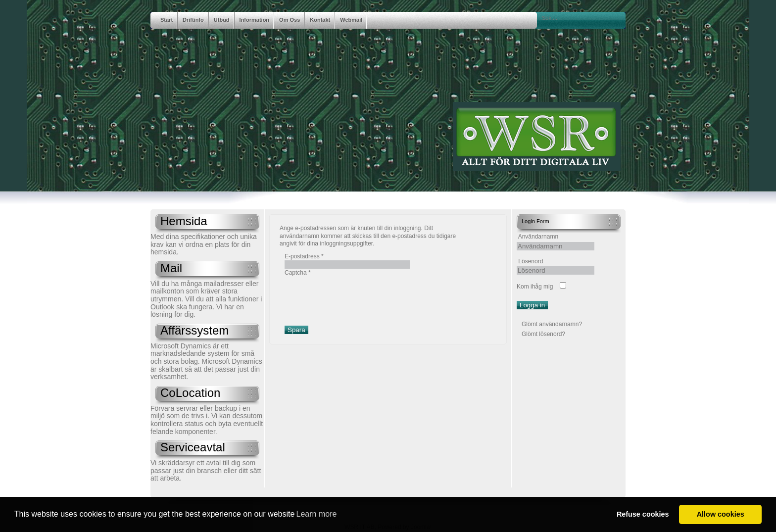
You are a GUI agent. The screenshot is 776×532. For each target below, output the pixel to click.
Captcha (298, 273)
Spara (296, 330)
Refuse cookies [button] (643, 514)
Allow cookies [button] (721, 514)
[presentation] (360, 296)
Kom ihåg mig (535, 287)
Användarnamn (538, 237)
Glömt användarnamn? (552, 324)
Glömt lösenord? (543, 334)
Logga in (532, 305)
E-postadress (304, 256)
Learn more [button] (317, 514)
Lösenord (531, 261)
